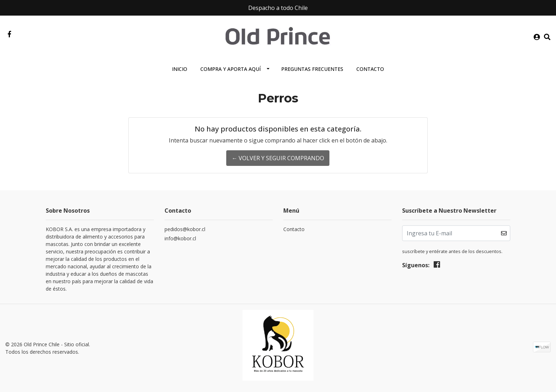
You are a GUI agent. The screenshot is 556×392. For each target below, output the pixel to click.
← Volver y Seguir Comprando (278, 158)
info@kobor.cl (180, 238)
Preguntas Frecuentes (312, 69)
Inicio (180, 69)
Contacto (370, 69)
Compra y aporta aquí (230, 69)
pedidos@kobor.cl (185, 229)
